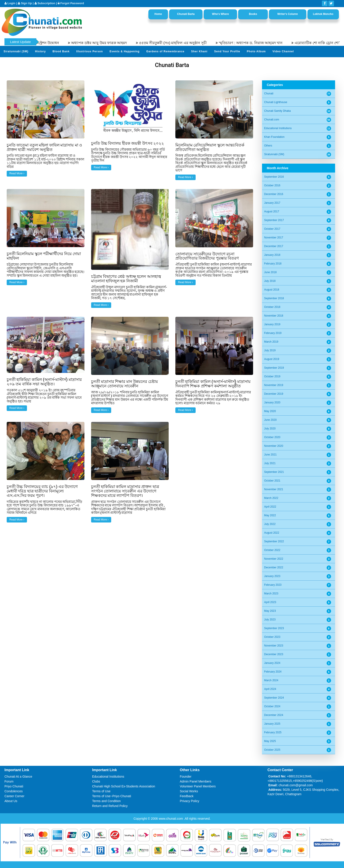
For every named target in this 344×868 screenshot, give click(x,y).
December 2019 (274, 394)
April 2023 (270, 602)
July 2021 (270, 463)
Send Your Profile (227, 51)
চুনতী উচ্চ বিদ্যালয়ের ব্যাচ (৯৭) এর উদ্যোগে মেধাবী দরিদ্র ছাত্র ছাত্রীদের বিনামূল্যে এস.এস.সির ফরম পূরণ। (42, 491)
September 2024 (274, 698)
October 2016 (272, 185)
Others (268, 146)
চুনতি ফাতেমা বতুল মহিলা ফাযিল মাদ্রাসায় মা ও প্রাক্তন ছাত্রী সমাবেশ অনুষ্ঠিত (44, 147)
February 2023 (273, 585)
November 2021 (274, 489)
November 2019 (274, 385)
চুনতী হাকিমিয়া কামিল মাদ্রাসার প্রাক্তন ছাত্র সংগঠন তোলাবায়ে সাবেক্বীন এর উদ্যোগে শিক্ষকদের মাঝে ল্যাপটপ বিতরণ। (125, 491)
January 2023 (272, 576)
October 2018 (272, 307)
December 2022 (274, 567)
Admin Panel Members (196, 781)
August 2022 (272, 533)
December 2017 (274, 246)
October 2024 (272, 706)
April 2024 (270, 689)
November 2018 (274, 316)
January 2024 (272, 663)
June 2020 (270, 420)
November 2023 (274, 646)
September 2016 (274, 177)
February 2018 (273, 264)
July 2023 (270, 620)
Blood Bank (61, 51)
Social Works (189, 791)
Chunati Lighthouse (276, 102)
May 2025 (270, 741)
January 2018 (272, 255)
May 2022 (270, 515)
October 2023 (272, 637)
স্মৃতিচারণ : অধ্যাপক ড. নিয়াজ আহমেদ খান (260, 43)
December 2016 (274, 194)
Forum (9, 781)
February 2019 (273, 333)
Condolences (14, 791)
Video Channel (283, 51)
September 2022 (274, 541)
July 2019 (270, 350)
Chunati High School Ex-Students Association (124, 786)
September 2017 (274, 220)
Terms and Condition (106, 801)
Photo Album (256, 51)
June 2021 (270, 455)
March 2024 (271, 680)
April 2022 (270, 507)
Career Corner (14, 796)
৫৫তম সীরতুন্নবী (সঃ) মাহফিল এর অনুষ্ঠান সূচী (182, 43)
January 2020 (272, 402)
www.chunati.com (171, 819)
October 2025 (272, 750)
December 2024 (274, 715)
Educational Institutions (278, 128)
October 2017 (272, 229)
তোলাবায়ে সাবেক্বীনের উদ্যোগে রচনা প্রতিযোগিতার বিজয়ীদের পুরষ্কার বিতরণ (207, 256)
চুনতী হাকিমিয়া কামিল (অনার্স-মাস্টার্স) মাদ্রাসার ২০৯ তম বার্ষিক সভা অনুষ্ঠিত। (44, 382)
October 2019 (272, 376)
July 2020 (270, 429)
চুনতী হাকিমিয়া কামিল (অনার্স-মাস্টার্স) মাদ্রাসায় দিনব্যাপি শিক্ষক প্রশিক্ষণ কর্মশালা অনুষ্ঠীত (213, 384)
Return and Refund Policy (110, 806)
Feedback (187, 796)
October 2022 (272, 550)
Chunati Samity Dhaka (277, 111)
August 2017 (272, 211)
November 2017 (274, 238)
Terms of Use (101, 791)
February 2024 (273, 672)
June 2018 (270, 272)
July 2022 (270, 524)
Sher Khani (199, 51)
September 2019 (274, 368)
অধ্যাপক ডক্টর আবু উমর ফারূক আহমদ (108, 43)
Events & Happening (125, 51)
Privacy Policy (189, 801)
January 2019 (272, 324)
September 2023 (274, 628)
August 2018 (272, 290)
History (40, 51)
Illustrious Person (89, 51)
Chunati (269, 94)
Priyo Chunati (14, 786)
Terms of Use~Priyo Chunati (112, 796)
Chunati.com (272, 120)
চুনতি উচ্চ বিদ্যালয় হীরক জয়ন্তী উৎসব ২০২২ (128, 143)
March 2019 (271, 342)
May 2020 (270, 411)
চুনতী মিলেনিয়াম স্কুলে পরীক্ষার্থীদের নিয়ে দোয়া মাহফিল (44, 256)
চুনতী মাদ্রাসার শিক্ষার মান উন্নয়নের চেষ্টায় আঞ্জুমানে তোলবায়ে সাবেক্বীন (125, 384)
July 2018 (270, 281)
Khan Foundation (274, 137)
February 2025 (273, 732)
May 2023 (270, 611)
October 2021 (272, 481)
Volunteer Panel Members (198, 786)
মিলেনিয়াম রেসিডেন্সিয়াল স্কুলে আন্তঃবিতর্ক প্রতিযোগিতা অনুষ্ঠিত (210, 147)
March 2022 (271, 498)
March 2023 (271, 594)
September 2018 (274, 298)
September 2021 (274, 472)
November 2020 (274, 446)
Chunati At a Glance (18, 777)
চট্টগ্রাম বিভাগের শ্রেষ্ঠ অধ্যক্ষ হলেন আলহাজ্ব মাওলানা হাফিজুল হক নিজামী (126, 279)
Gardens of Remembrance (165, 51)
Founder (186, 777)
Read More (17, 173)
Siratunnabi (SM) (16, 51)
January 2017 (272, 203)
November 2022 (274, 559)
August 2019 (272, 359)
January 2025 (272, 724)
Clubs (96, 781)
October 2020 (272, 437)
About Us (11, 801)
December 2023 (274, 654)
